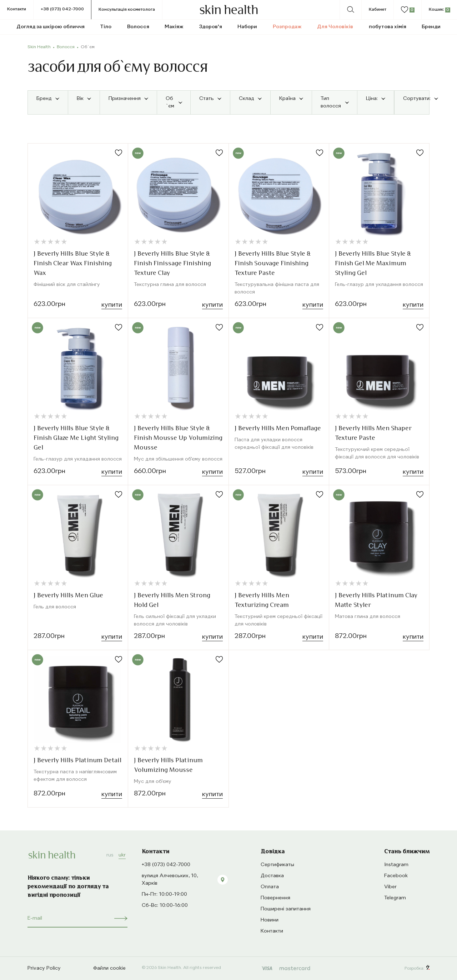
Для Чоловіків (335, 27)
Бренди (431, 27)
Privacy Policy (44, 968)
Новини (270, 920)
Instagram (396, 865)
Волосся (66, 47)
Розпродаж (287, 27)
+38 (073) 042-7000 (62, 9)
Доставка (272, 876)
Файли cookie (109, 968)
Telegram (395, 898)
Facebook (396, 876)
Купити (112, 305)
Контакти (17, 9)
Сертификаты (277, 865)
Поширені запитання (286, 909)
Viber (390, 887)
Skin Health (39, 47)
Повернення (275, 898)
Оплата (270, 887)
